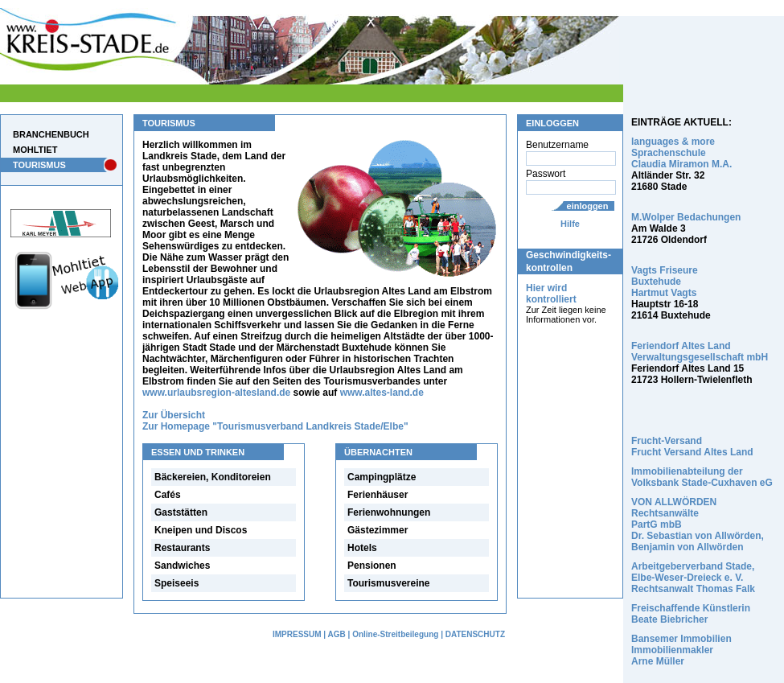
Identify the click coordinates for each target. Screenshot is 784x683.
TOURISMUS (39, 165)
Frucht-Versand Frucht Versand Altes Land (692, 446)
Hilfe (570, 224)
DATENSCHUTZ (475, 634)
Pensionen (372, 566)
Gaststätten (181, 512)
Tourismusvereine (388, 583)
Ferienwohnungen (389, 512)
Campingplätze (382, 477)
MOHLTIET (35, 150)
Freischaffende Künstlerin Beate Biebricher (691, 614)
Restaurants (182, 548)
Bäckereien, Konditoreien (213, 477)
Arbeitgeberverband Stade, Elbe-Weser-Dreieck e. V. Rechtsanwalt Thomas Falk (693, 578)
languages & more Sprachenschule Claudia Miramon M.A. (681, 153)
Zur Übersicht (174, 415)
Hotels (362, 548)
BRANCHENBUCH (51, 134)
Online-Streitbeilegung (395, 634)
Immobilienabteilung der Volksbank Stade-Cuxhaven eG (702, 477)
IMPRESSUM (297, 634)
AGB (337, 634)
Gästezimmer (378, 530)
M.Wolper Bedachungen (686, 217)
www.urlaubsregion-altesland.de (216, 393)
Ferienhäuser (378, 495)
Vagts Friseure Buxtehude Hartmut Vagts (665, 282)
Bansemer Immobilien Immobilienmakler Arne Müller (681, 650)
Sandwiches (182, 566)
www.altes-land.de (382, 393)
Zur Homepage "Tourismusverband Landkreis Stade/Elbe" (275, 426)
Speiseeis (177, 583)
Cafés (168, 495)
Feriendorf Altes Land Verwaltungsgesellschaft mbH (700, 352)
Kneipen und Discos (201, 530)
